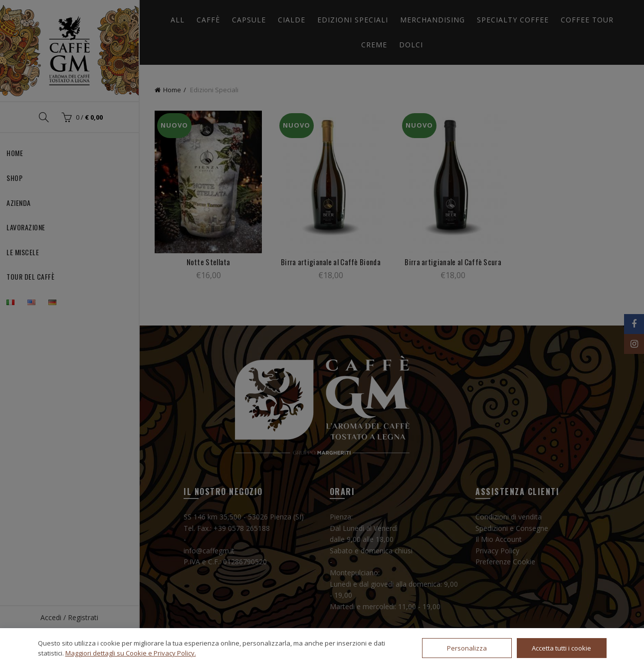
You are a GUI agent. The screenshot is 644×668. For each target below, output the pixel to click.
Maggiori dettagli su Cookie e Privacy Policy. (131, 653)
